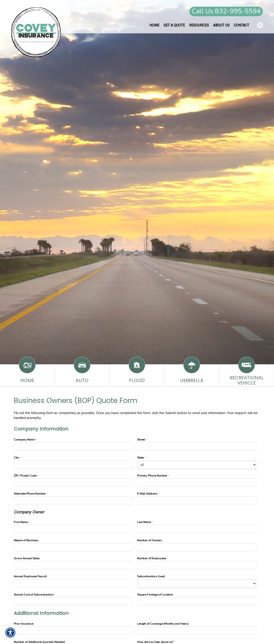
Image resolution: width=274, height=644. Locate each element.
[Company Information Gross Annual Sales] (74, 565)
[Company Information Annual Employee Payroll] (74, 583)
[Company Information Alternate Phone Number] (74, 500)
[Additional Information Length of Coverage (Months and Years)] (197, 630)
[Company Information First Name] (74, 529)
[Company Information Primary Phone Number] (197, 482)
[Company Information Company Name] (74, 446)
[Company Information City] (74, 464)
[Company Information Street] (197, 446)
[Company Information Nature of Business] (74, 547)
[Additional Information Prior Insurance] (74, 630)
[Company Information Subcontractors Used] (197, 584)
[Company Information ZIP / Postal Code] (74, 482)
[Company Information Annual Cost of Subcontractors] (74, 601)
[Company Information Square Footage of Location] (197, 601)
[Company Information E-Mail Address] (197, 500)
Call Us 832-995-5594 (226, 11)
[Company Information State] (197, 465)
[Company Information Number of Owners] (197, 547)
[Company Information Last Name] (197, 529)
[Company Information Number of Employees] (197, 565)
